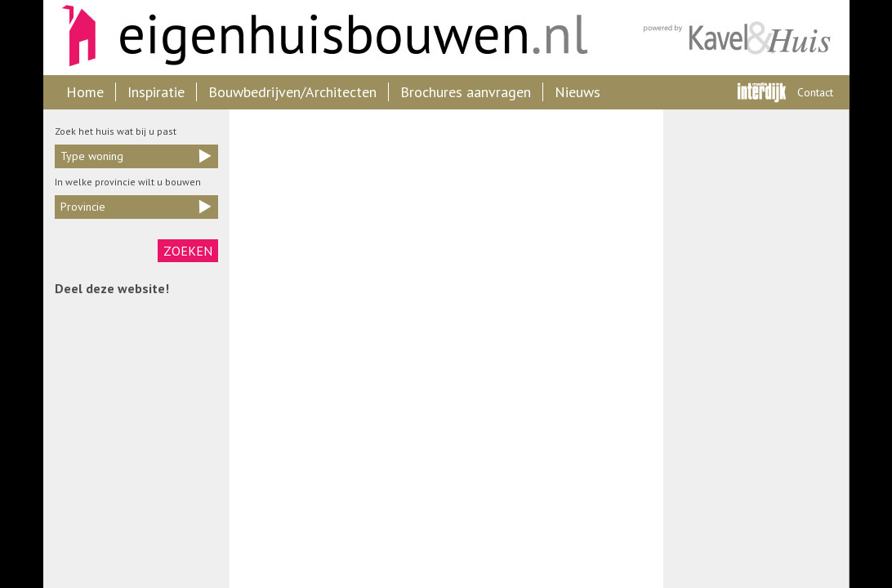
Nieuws (578, 92)
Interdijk (762, 92)
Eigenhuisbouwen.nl (317, 38)
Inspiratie (156, 92)
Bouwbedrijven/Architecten (292, 92)
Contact (815, 92)
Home (85, 92)
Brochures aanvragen (466, 92)
